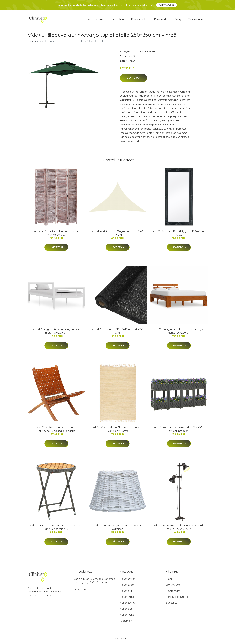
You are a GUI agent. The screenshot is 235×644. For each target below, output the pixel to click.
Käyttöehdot (173, 591)
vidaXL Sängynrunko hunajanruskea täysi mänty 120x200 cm (179, 331)
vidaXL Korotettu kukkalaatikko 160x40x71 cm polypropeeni (179, 429)
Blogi (178, 19)
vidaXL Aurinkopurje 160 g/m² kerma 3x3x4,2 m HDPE (118, 233)
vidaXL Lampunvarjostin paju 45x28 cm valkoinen (118, 527)
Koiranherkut (127, 603)
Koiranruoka (96, 19)
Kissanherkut (127, 579)
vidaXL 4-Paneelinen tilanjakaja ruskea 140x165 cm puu (56, 233)
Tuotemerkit (196, 19)
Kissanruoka (139, 19)
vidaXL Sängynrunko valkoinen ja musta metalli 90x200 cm (56, 331)
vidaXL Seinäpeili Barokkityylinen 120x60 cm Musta (179, 233)
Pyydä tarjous (167, 5)
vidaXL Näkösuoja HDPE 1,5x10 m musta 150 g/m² (117, 331)
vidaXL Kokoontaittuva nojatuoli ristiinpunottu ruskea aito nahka (56, 429)
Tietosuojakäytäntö (177, 597)
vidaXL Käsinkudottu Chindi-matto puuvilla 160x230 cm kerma (117, 429)
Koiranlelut (161, 19)
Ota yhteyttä (173, 585)
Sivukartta (172, 603)
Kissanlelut (118, 19)
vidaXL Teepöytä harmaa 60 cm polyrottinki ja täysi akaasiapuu (56, 527)
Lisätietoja (134, 78)
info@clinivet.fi (82, 589)
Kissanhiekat (127, 585)
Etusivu (32, 41)
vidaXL (153, 51)
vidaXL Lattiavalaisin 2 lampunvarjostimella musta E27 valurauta (179, 527)
